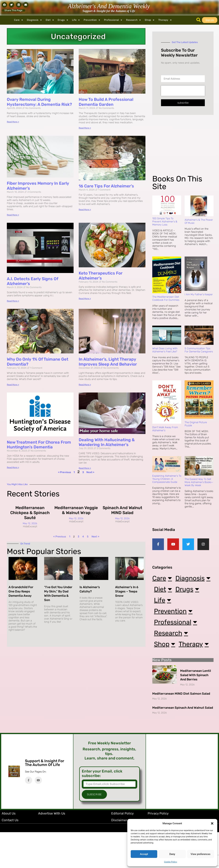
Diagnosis (34, 20)
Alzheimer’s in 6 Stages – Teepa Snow (127, 591)
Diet (50, 20)
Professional (113, 20)
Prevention (92, 20)
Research (134, 20)
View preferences (201, 854)
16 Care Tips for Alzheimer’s (106, 186)
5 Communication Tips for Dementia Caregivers (199, 350)
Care (19, 20)
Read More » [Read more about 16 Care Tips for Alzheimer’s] (85, 210)
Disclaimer (119, 856)
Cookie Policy (171, 862)
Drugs (63, 20)
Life (76, 20)
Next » (90, 472)
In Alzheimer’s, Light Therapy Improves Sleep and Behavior (108, 362)
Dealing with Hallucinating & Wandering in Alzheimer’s (107, 442)
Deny (172, 854)
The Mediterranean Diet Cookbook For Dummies (166, 298)
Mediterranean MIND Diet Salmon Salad (181, 729)
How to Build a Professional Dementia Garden (106, 102)
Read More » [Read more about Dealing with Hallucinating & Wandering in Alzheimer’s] (85, 468)
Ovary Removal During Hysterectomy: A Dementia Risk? (39, 102)
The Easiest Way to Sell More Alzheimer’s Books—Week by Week (199, 482)
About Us (9, 849)
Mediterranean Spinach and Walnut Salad (183, 744)
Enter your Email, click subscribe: (102, 809)
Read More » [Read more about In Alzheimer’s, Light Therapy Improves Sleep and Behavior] (85, 385)
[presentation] (183, 91)
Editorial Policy (122, 849)
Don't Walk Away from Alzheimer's (165, 429)
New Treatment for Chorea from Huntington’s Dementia (39, 445)
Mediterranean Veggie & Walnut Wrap (76, 510)
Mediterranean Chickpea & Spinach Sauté (30, 513)
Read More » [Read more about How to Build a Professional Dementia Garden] (85, 128)
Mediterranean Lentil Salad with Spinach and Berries (196, 711)
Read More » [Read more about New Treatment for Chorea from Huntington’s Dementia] (13, 467)
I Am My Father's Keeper (199, 294)
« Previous (65, 472)
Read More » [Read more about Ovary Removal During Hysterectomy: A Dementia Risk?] (13, 122)
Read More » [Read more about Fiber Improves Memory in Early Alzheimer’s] (13, 215)
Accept (144, 854)
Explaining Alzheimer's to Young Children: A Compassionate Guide (167, 479)
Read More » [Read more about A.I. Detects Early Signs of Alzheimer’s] (13, 301)
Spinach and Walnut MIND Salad (122, 510)
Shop (150, 20)
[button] (212, 823)
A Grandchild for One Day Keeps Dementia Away (21, 591)
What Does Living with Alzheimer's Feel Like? (165, 350)
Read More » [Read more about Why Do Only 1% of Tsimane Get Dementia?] (13, 385)
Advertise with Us (52, 849)
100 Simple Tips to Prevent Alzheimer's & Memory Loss (165, 222)
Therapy (165, 20)
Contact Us (10, 856)
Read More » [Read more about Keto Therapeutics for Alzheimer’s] (85, 299)
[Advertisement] (182, 147)
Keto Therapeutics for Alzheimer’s (101, 276)
